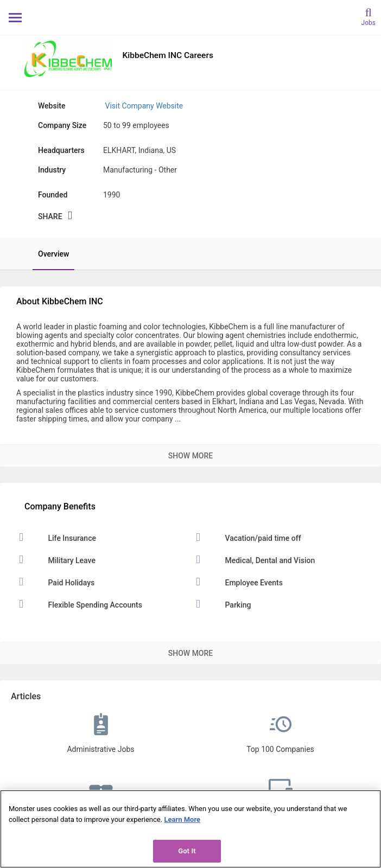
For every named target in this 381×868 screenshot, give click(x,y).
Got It (187, 851)
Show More (190, 456)
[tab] (48, 254)
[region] (190, 829)
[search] (369, 16)
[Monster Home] (191, 17)
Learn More (182, 819)
